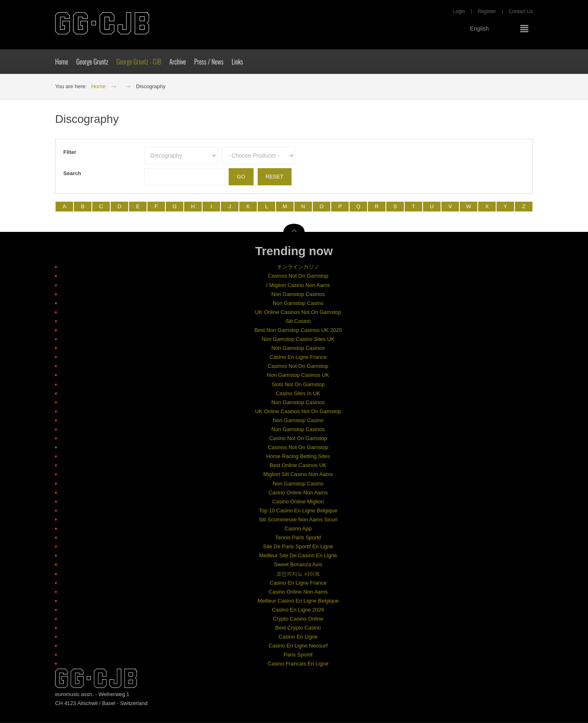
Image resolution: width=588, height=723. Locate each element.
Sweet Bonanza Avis (298, 566)
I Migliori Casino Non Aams (298, 286)
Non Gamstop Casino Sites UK (298, 340)
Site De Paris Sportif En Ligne (298, 547)
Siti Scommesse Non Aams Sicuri (298, 520)
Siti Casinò (298, 322)
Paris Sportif (298, 656)
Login (459, 12)
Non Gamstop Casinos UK (298, 376)
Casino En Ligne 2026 (298, 611)
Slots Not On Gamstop (298, 385)
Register (487, 12)
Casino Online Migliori (298, 502)
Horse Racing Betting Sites (298, 457)
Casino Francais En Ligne (298, 665)
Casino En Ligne (298, 637)
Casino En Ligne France (298, 358)
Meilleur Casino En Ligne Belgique (298, 602)
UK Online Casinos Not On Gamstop (298, 313)
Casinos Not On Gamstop (298, 277)
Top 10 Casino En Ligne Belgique (298, 511)
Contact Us (521, 12)
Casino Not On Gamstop (298, 439)
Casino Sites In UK (298, 394)
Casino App (298, 529)
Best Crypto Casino (298, 628)
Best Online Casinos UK (298, 466)
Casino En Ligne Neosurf (298, 647)
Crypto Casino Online (298, 620)
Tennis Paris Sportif (298, 538)
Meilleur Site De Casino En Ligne (298, 557)
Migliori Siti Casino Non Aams (298, 475)
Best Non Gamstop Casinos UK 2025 (298, 331)
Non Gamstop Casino (298, 304)
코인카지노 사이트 (298, 575)
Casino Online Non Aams (298, 493)
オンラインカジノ (298, 268)
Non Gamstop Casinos (298, 295)
